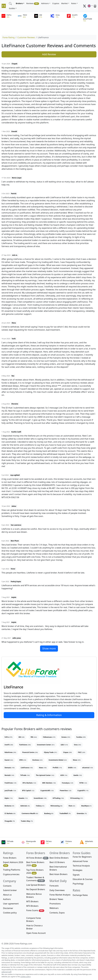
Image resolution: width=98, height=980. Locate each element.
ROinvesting (56, 806)
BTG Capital (28, 791)
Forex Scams (35, 910)
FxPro (8, 737)
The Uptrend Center (45, 775)
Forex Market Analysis (60, 895)
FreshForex (10, 783)
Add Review (49, 54)
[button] (90, 6)
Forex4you (68, 783)
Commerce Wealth (30, 813)
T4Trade (25, 775)
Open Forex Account (36, 933)
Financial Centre (30, 752)
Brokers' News (56, 899)
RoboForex (10, 752)
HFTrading (58, 798)
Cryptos (56, 3)
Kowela (23, 798)
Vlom (72, 806)
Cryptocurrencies (11, 874)
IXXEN (72, 768)
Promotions (55, 904)
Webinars (54, 908)
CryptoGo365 (47, 791)
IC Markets (10, 813)
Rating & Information (49, 715)
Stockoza (37, 760)
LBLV (64, 745)
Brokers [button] (19, 3)
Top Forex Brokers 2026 (35, 871)
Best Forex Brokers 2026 (35, 864)
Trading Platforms (12, 870)
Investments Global (58, 760)
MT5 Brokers (32, 901)
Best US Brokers (57, 862)
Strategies (78, 870)
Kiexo (43, 768)
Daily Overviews (57, 890)
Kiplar (9, 798)
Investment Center (46, 745)
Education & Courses (83, 879)
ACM (64, 775)
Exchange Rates (80, 895)
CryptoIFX (83, 791)
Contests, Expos (57, 913)
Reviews (33, 4)
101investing (76, 798)
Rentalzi (9, 775)
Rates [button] (74, 3)
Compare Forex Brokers (34, 920)
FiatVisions (25, 745)
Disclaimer (8, 908)
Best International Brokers (58, 868)
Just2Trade (10, 791)
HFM (23, 760)
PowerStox (66, 791)
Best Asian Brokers (58, 874)
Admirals (25, 806)
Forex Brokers (10, 858)
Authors (7, 899)
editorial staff (6, 972)
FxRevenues (49, 737)
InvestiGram (40, 798)
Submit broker (10, 890)
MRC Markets (49, 783)
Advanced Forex (80, 861)
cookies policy (25, 977)
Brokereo (9, 806)
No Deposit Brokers (36, 889)
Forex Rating (9, 37)
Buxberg (49, 813)
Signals (76, 875)
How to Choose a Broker (34, 927)
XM (22, 737)
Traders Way (27, 821)
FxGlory (40, 806)
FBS (34, 737)
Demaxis (10, 768)
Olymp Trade (51, 752)
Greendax (82, 813)
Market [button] (65, 3)
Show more (49, 648)
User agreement (11, 904)
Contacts (7, 886)
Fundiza (81, 737)
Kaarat (9, 760)
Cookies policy (10, 913)
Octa (78, 745)
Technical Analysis (81, 866)
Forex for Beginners (82, 857)
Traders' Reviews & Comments (36, 879)
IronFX (9, 745)
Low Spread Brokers (36, 885)
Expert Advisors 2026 (13, 864)
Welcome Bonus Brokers (34, 895)
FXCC (82, 752)
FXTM (83, 783)
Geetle (78, 775)
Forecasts (54, 886)
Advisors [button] (45, 3)
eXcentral (88, 768)
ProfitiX (57, 768)
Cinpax (68, 752)
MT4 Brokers (32, 906)
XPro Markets (29, 783)
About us (7, 895)
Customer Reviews (26, 37)
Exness (66, 737)
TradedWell (65, 813)
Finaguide (10, 821)
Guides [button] (12, 8)
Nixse (77, 760)
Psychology (78, 884)
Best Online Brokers (59, 858)
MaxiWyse (86, 806)
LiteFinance (13, 687)
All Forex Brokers (37, 858)
